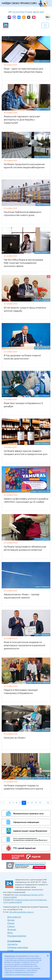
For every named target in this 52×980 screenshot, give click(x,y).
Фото (10, 933)
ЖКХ (48, 205)
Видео (11, 920)
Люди (47, 300)
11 (28, 803)
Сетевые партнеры (18, 947)
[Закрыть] (48, 956)
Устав (10, 951)
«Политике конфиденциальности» (19, 974)
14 (40, 803)
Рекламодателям (17, 936)
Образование (43, 683)
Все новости (14, 917)
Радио (11, 923)
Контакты (12, 944)
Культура (45, 491)
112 (48, 803)
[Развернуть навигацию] (45, 25)
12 (32, 803)
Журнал (12, 930)
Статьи (11, 926)
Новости (39, 61)
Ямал (47, 61)
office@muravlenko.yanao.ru (21, 912)
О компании (14, 941)
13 (36, 803)
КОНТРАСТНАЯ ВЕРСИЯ (26, 12)
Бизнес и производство (37, 778)
